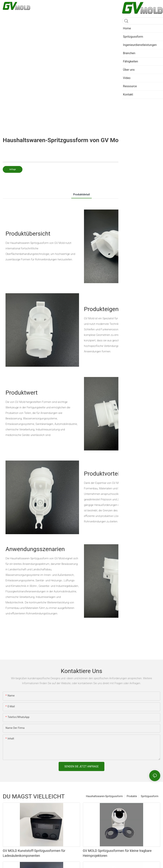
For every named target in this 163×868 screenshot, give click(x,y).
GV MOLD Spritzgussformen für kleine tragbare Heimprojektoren (117, 853)
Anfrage (13, 169)
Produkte (132, 796)
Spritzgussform (150, 796)
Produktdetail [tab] (81, 194)
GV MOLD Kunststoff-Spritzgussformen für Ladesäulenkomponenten (34, 853)
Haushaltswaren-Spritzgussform (104, 796)
